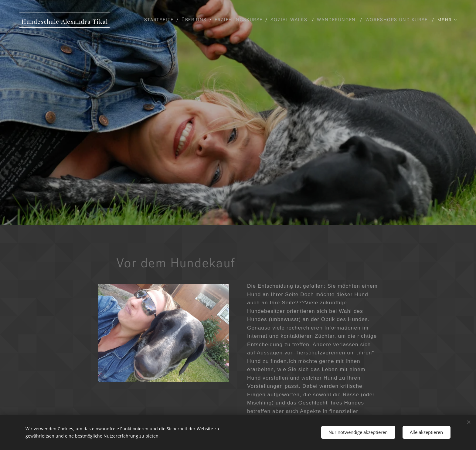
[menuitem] (230, 20)
